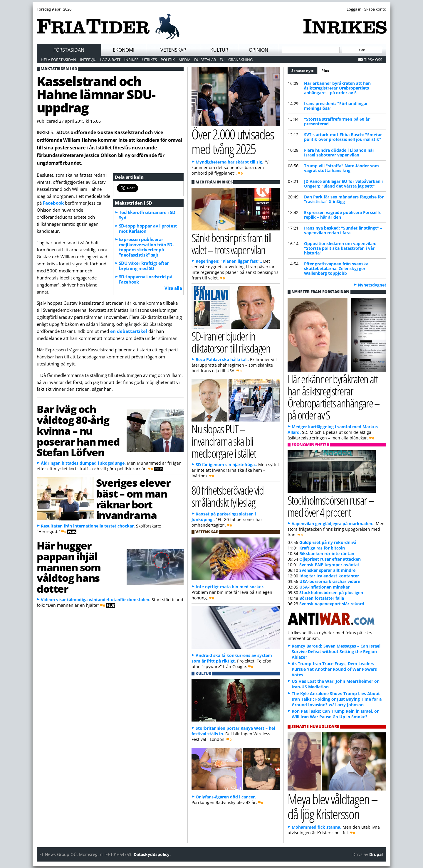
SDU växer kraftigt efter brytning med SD (144, 266)
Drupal (376, 854)
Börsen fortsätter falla (322, 598)
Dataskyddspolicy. (152, 854)
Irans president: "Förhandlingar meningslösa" (336, 106)
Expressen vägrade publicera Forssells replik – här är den (342, 215)
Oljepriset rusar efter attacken (330, 559)
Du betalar (205, 60)
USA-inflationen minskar (324, 587)
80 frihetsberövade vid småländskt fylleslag (228, 496)
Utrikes (150, 60)
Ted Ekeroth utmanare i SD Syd (147, 215)
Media (184, 60)
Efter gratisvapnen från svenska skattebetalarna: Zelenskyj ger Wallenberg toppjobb (336, 268)
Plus (325, 71)
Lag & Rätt (110, 60)
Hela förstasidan (58, 60)
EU (222, 60)
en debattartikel (129, 331)
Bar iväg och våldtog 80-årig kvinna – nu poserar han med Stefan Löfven (78, 430)
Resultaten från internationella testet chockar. (88, 526)
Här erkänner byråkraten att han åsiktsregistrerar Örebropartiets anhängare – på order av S (337, 88)
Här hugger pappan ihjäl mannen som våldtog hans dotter (69, 567)
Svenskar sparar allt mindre (327, 570)
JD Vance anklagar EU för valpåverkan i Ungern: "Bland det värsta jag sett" (343, 184)
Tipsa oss (373, 60)
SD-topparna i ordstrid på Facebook (146, 279)
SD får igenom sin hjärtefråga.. (226, 465)
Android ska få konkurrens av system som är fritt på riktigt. (232, 658)
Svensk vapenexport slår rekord (332, 604)
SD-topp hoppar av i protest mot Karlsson (148, 228)
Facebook (53, 203)
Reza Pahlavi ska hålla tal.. (222, 359)
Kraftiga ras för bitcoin (322, 548)
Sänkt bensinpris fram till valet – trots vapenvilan (231, 244)
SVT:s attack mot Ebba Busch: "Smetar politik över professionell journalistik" (343, 137)
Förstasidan (69, 50)
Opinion (258, 50)
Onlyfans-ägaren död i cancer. (226, 797)
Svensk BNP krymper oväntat (329, 565)
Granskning (240, 60)
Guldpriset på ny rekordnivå (328, 542)
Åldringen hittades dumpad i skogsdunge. (83, 463)
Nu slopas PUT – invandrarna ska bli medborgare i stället (224, 441)
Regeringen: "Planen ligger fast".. (229, 261)
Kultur (219, 50)
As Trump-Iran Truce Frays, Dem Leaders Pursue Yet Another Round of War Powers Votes (334, 669)
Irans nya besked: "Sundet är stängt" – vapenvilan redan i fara (343, 230)
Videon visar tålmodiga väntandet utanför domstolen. (96, 600)
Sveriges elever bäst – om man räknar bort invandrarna (133, 499)
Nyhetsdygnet (372, 285)
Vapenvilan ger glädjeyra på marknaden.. (333, 524)
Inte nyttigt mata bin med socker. (230, 587)
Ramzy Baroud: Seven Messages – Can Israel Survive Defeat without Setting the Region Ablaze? (336, 652)
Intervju (88, 60)
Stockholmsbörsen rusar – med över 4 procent (331, 506)
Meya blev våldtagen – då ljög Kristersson (333, 806)
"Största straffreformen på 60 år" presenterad (338, 121)
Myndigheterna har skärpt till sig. (229, 162)
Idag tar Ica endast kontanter (329, 576)
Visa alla (173, 288)
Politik (168, 60)
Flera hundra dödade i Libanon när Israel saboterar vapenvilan (339, 152)
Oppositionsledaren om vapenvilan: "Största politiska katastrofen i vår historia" (340, 248)
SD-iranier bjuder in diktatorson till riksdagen (231, 342)
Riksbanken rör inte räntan (327, 553)
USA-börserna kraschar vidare (330, 581)
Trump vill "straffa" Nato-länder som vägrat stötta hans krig (341, 168)
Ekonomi (124, 50)
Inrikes (131, 60)
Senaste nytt (304, 70)
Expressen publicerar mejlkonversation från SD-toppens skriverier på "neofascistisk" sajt (146, 247)
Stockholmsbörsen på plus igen (331, 593)
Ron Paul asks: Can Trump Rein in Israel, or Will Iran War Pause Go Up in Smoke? (335, 714)
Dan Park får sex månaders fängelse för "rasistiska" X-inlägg (344, 199)
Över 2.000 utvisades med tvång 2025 (233, 141)
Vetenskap (173, 50)
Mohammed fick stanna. (317, 827)
